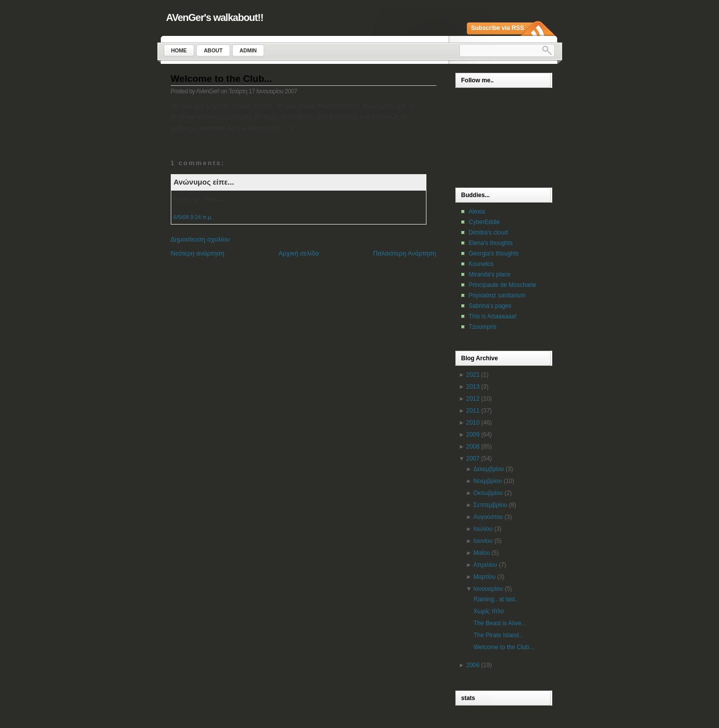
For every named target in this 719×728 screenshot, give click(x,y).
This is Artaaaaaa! (493, 316)
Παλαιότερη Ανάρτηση (404, 253)
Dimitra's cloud (488, 233)
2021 (473, 375)
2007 (473, 459)
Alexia (477, 212)
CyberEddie (485, 222)
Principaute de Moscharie (503, 285)
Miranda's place (490, 274)
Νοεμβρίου (488, 481)
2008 (473, 447)
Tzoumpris (483, 327)
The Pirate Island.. (498, 635)
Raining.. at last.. (496, 599)
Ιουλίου (483, 529)
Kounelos (481, 264)
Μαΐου (482, 553)
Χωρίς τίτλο (489, 611)
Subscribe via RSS (498, 28)
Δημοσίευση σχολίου (200, 239)
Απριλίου (485, 565)
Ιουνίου (483, 541)
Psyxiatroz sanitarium (497, 295)
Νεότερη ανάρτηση (198, 253)
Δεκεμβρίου (489, 469)
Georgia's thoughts (494, 253)
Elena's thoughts (491, 243)
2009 (473, 435)
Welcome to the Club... (221, 79)
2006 (473, 665)
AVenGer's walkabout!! (215, 17)
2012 (473, 399)
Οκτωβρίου (488, 493)
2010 (473, 423)
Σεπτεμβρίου (490, 505)
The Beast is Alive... (500, 623)
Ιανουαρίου (488, 589)
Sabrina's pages (490, 306)
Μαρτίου (484, 577)
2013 (473, 387)
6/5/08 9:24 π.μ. (193, 217)
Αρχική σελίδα (299, 253)
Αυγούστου (488, 517)
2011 (473, 411)
